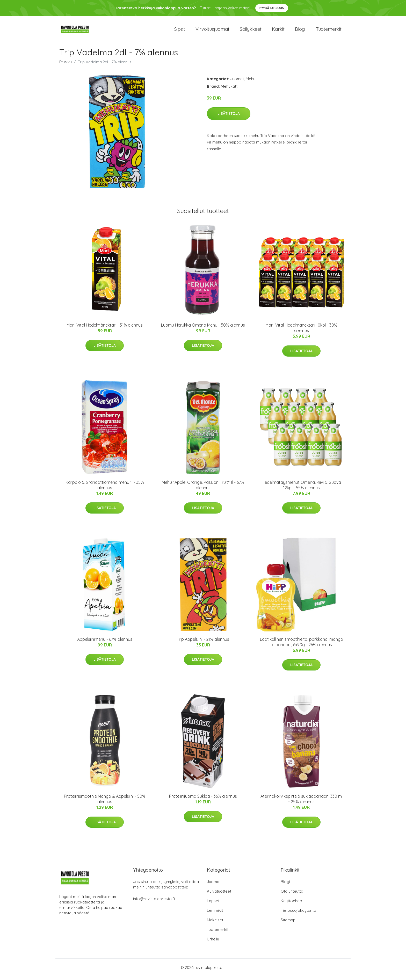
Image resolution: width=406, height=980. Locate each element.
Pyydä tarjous (272, 8)
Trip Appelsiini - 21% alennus (203, 643)
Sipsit (180, 31)
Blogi (300, 31)
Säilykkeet (251, 31)
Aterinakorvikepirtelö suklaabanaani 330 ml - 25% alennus (302, 802)
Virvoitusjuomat (212, 31)
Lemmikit (215, 914)
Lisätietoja (229, 117)
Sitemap (288, 924)
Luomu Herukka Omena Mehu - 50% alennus (203, 329)
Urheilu (213, 943)
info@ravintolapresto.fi (154, 902)
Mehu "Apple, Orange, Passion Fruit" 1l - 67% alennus (203, 489)
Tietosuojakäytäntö (298, 914)
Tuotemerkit (329, 31)
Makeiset (215, 924)
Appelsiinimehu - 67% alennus (105, 643)
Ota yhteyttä (292, 895)
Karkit (278, 31)
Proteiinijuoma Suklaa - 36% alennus (203, 800)
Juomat (237, 82)
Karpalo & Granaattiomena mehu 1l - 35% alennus (105, 489)
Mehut (251, 82)
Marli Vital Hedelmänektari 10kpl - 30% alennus (301, 331)
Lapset (213, 904)
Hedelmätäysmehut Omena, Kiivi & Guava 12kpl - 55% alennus (301, 489)
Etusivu (66, 66)
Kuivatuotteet (219, 895)
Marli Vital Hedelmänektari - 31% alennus (105, 329)
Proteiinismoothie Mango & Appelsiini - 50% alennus (105, 802)
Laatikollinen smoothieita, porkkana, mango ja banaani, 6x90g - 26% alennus (302, 646)
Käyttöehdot (292, 904)
